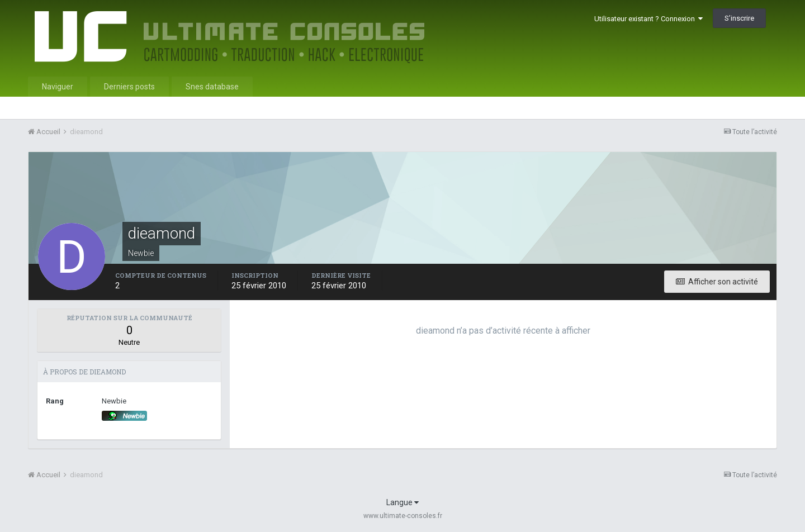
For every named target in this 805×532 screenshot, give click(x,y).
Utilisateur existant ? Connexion (648, 19)
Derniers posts (129, 87)
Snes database (212, 87)
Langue (402, 502)
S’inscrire (739, 18)
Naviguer (58, 87)
